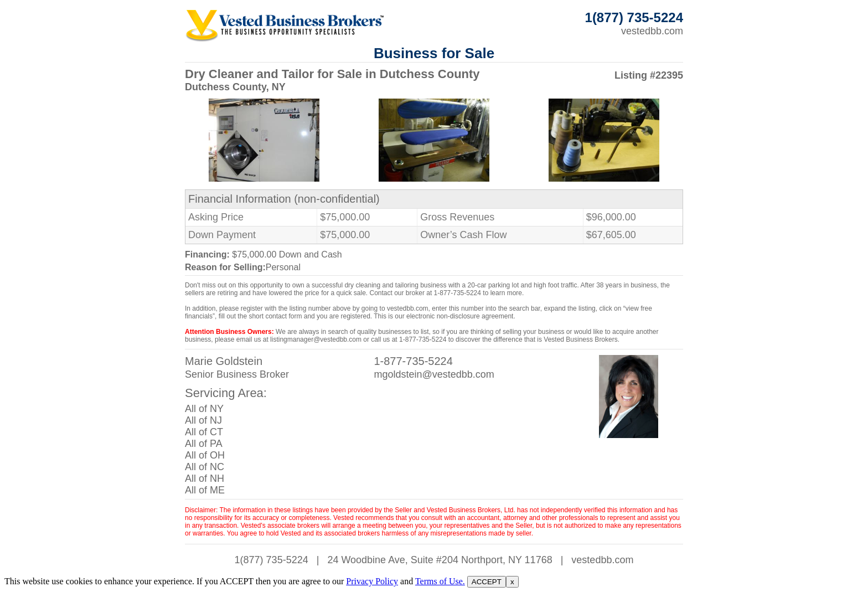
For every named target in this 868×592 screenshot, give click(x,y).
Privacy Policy (372, 581)
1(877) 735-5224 (272, 560)
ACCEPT (487, 582)
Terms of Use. (440, 581)
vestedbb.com (652, 31)
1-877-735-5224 (413, 361)
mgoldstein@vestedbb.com (434, 374)
